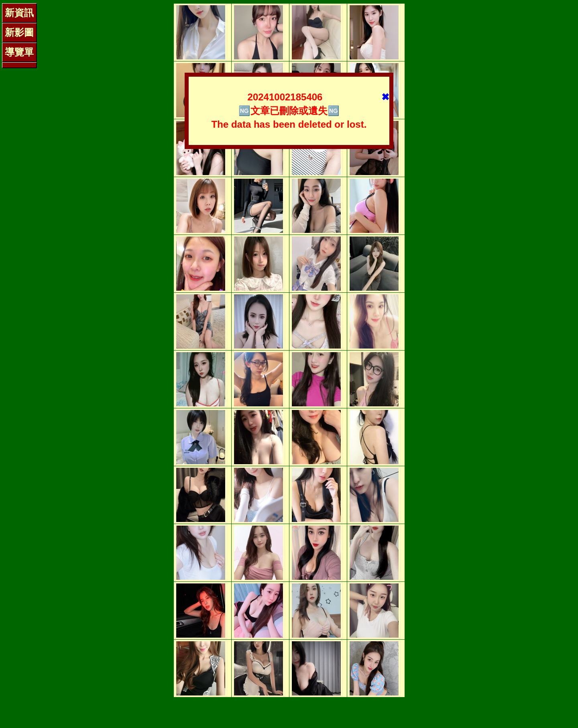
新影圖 (19, 32)
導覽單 (19, 52)
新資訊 (19, 13)
